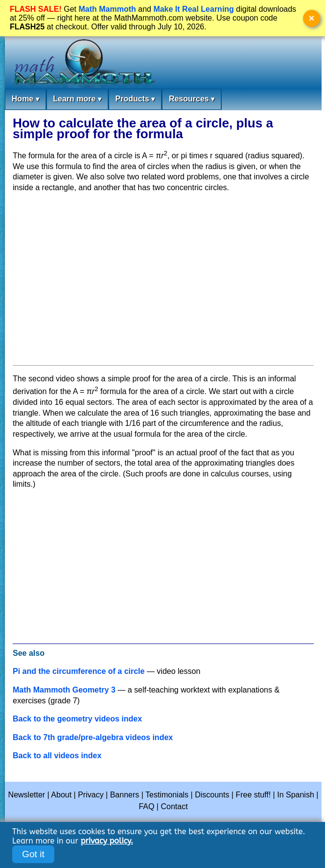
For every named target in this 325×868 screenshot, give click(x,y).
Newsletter (27, 795)
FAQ (146, 806)
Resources (192, 99)
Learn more (77, 99)
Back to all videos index (57, 756)
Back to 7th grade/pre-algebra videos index (93, 737)
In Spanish (296, 795)
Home (25, 99)
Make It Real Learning (194, 9)
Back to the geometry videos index (77, 719)
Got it (33, 854)
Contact (174, 806)
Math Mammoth (107, 9)
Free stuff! (253, 795)
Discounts (212, 795)
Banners (125, 795)
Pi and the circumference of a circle (79, 671)
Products (135, 99)
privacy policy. (107, 841)
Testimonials (167, 795)
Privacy (91, 795)
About (61, 795)
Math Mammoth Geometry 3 (64, 690)
